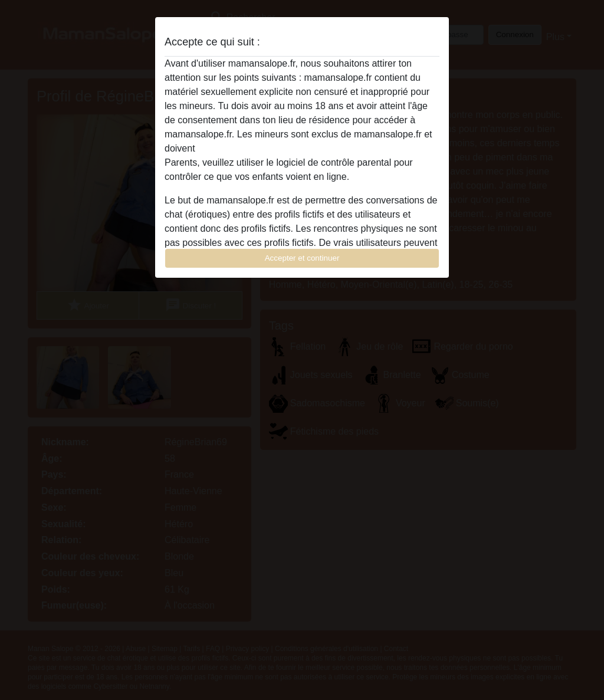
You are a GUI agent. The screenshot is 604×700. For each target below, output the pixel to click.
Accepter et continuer (302, 258)
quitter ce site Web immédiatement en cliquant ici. (301, 148)
